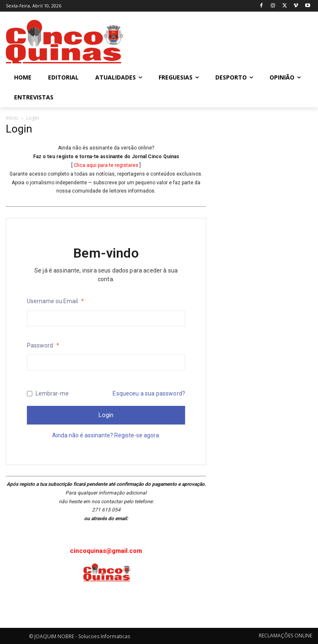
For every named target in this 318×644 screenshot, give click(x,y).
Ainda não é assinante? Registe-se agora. (106, 435)
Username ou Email (55, 301)
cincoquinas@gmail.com (106, 551)
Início (12, 118)
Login (106, 415)
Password (43, 345)
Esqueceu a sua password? (149, 393)
